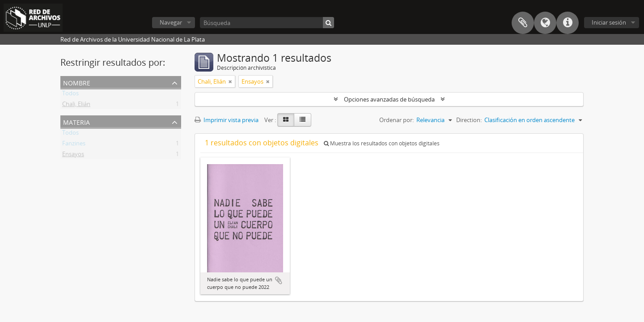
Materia (76, 121)
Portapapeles (523, 23)
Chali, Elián (76, 106)
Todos (70, 95)
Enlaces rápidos (568, 23)
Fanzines (74, 145)
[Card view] (286, 120)
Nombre (77, 82)
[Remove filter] (230, 81)
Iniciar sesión (609, 22)
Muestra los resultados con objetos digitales (382, 143)
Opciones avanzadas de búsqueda (389, 99)
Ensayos (73, 156)
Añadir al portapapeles (279, 280)
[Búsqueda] (267, 23)
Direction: (469, 120)
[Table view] (303, 120)
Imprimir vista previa (227, 120)
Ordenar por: (396, 120)
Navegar (171, 22)
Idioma (545, 23)
